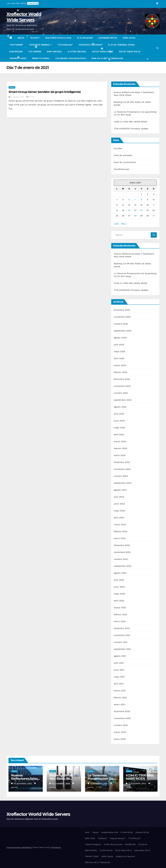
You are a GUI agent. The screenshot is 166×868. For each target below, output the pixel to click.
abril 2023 (119, 518)
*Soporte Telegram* (90, 45)
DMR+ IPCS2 (129, 38)
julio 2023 (119, 497)
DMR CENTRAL (54, 52)
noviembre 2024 (122, 386)
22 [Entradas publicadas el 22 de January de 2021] (141, 210)
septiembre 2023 (123, 483)
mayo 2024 (120, 428)
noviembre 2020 (122, 718)
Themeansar (56, 847)
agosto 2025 (120, 338)
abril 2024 (119, 435)
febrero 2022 (121, 614)
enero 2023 (120, 538)
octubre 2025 (121, 324)
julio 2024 (119, 414)
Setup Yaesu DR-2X (130, 52)
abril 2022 (119, 601)
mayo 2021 (119, 677)
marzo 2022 (120, 608)
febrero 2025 (120, 372)
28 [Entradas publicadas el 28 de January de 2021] (135, 216)
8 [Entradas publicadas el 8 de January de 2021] (141, 200)
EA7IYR (31, 97)
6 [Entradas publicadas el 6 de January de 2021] (129, 200)
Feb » (124, 223)
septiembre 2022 (123, 566)
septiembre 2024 (123, 400)
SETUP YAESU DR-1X (103, 52)
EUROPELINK (16, 52)
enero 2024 (120, 455)
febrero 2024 (120, 448)
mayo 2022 (120, 594)
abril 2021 (119, 684)
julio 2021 (119, 663)
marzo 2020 (120, 732)
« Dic (116, 223)
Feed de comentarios (125, 162)
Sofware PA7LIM (108, 38)
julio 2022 (119, 580)
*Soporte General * (40, 45)
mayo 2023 (120, 511)
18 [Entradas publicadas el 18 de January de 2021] (117, 210)
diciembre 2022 (122, 545)
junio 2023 (119, 504)
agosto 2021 (120, 656)
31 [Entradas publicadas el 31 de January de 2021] (154, 216)
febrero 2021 (120, 698)
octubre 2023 (121, 476)
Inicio (21, 38)
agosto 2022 (120, 573)
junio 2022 (119, 587)
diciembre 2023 (122, 462)
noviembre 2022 (122, 552)
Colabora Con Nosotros (71, 58)
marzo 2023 (120, 524)
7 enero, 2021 (18, 97)
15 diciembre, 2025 (99, 783)
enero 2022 (120, 621)
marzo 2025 (120, 365)
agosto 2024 (120, 407)
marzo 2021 (120, 691)
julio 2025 (119, 345)
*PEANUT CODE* (18, 58)
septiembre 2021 (122, 649)
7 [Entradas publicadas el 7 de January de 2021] (135, 200)
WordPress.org (121, 169)
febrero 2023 (121, 531)
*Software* (16, 45)
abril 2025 (119, 358)
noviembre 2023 (122, 469)
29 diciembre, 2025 (23, 783)
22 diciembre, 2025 (61, 783)
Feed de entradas (123, 155)
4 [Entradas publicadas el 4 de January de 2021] (117, 200)
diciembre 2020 (122, 711)
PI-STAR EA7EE (85, 38)
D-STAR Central (77, 52)
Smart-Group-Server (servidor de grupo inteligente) (45, 92)
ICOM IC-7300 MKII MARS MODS (131, 122)
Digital (12, 87)
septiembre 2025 (123, 331)
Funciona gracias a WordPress (19, 847)
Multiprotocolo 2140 (58, 38)
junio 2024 (119, 421)
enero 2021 (120, 704)
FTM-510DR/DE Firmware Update (131, 129)
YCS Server (35, 52)
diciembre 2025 (122, 310)
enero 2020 (120, 739)
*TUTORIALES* (65, 45)
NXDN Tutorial (41, 58)
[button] (157, 48)
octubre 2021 (121, 642)
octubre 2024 (121, 393)
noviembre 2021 (122, 635)
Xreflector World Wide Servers (38, 814)
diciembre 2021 (122, 628)
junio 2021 (119, 670)
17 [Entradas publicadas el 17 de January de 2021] (154, 205)
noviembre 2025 (122, 317)
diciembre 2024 (122, 379)
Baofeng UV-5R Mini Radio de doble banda (61, 779)
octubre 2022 (121, 559)
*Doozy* (35, 38)
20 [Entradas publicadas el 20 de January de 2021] (129, 210)
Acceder (118, 148)
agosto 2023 (120, 490)
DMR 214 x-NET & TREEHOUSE (107, 58)
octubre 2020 (121, 725)
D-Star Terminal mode (121, 45)
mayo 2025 (120, 351)
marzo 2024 (120, 441)
